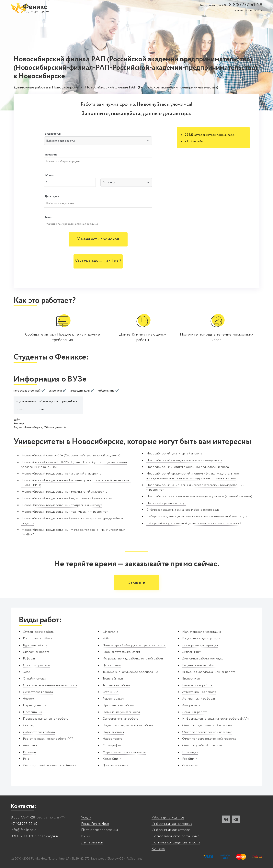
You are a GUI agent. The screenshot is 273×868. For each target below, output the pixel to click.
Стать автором (242, 11)
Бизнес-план (191, 679)
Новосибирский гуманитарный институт (175, 454)
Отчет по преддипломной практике (207, 732)
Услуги (86, 818)
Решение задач (113, 699)
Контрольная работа (37, 639)
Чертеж (28, 699)
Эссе (27, 672)
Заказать (136, 582)
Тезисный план (113, 679)
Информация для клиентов (172, 824)
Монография (112, 746)
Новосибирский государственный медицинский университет (65, 492)
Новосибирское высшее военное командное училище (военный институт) (199, 496)
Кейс (106, 639)
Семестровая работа (38, 692)
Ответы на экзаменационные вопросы (50, 686)
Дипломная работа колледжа (203, 659)
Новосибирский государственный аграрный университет (62, 474)
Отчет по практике (36, 666)
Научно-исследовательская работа (128, 726)
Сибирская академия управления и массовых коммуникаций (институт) (197, 516)
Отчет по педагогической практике (207, 726)
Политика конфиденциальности (176, 843)
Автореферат (192, 706)
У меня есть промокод (98, 239)
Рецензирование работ (199, 666)
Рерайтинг (189, 759)
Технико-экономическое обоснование (130, 672)
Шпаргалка (110, 632)
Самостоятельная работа (120, 719)
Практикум (190, 753)
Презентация (32, 712)
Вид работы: (53, 134)
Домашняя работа (195, 712)
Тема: (48, 217)
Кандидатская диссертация (201, 639)
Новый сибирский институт (166, 503)
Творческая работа (116, 686)
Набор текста (113, 739)
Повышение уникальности (121, 712)
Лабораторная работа (39, 732)
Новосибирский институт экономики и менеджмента (184, 460)
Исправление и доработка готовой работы (133, 659)
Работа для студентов (168, 818)
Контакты (158, 849)
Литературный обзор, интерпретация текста (134, 646)
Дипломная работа (36, 652)
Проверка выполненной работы (46, 719)
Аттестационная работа (199, 692)
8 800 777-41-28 (246, 5)
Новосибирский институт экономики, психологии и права (188, 467)
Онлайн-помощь (34, 679)
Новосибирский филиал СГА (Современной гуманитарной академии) (71, 456)
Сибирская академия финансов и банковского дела (183, 510)
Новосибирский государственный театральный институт (62, 505)
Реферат (29, 659)
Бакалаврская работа (197, 686)
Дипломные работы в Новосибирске (46, 88)
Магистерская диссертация (201, 632)
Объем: (49, 175)
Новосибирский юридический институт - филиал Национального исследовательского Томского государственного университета (193, 476)
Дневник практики (115, 766)
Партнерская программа (100, 830)
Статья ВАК (111, 692)
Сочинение (190, 766)
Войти (258, 11)
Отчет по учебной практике (202, 746)
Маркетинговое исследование (124, 753)
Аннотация (31, 746)
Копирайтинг (112, 759)
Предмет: (51, 155)
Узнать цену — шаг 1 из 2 (98, 261)
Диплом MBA (192, 652)
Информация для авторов (171, 830)
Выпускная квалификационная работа (209, 672)
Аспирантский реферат (199, 699)
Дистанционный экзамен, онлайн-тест (50, 766)
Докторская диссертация (200, 646)
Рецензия (30, 753)
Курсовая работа (35, 646)
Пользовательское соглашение (176, 837)
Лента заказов (92, 843)
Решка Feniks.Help (95, 824)
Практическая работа (118, 706)
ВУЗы (85, 837)
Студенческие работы (39, 632)
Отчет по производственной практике (209, 739)
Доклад (28, 726)
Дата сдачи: (52, 196)
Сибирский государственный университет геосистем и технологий (194, 523)
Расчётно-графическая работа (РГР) (49, 739)
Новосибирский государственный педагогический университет (67, 498)
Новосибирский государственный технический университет (65, 512)
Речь (26, 759)
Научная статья (113, 732)
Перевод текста (34, 706)
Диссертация (112, 666)
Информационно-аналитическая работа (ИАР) (215, 719)
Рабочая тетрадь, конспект (121, 652)
